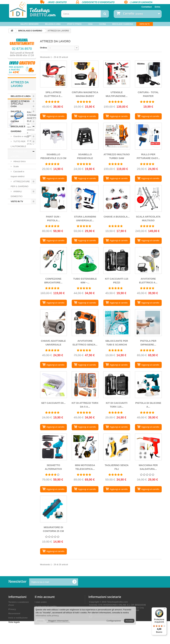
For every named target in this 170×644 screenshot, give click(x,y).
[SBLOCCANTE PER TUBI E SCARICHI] (117, 323)
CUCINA (102, 24)
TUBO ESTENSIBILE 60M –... (85, 281)
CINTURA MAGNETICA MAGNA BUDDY (85, 94)
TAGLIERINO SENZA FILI (117, 467)
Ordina (44, 48)
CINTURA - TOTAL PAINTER (148, 94)
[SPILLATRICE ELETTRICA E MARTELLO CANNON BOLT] (53, 74)
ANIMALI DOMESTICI (17, 194)
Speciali (17, 214)
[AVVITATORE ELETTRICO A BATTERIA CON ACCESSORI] (148, 260)
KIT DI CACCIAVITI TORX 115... (117, 405)
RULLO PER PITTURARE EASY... (148, 156)
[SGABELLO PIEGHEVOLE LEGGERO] (85, 136)
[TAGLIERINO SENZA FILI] (117, 447)
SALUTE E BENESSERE (29, 24)
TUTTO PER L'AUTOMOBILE (18, 144)
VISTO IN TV (145, 24)
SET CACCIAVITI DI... (53, 403)
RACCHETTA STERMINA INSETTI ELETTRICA (35, 227)
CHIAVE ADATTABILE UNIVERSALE (53, 343)
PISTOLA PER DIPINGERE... (148, 343)
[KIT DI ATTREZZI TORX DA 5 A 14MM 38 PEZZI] (85, 385)
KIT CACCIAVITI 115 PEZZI (117, 281)
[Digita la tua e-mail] (54, 582)
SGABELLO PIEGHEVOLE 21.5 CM (53, 156)
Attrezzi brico (19, 161)
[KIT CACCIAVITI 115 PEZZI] (117, 260)
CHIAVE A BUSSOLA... (117, 217)
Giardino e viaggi (21, 136)
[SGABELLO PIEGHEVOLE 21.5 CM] (53, 136)
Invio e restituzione (18, 618)
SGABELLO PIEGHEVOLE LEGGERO (85, 157)
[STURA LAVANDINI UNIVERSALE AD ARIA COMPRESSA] (85, 198)
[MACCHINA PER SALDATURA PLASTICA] (148, 447)
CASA (90, 24)
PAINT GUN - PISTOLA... (53, 218)
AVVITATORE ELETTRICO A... (148, 281)
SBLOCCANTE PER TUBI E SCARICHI (117, 343)
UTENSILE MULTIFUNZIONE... (117, 94)
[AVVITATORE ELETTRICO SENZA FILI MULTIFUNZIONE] (85, 323)
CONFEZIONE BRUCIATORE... (53, 281)
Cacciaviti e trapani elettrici (18, 174)
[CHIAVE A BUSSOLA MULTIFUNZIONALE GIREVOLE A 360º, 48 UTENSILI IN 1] (117, 198)
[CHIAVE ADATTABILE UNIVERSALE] (53, 323)
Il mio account (45, 597)
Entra (157, 7)
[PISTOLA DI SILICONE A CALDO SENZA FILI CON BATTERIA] (148, 385)
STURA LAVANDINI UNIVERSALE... (85, 218)
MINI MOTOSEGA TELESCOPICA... (85, 467)
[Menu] (165, 609)
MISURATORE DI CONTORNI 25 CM (53, 529)
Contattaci (147, 7)
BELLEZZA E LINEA (53, 24)
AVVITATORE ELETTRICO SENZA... (85, 343)
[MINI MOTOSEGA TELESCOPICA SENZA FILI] (85, 447)
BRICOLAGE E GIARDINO (123, 24)
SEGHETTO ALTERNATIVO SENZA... (53, 468)
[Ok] (74, 582)
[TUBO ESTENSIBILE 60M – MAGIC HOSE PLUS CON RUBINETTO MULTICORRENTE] (85, 260)
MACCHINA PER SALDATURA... (148, 467)
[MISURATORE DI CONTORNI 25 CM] (53, 509)
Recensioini (14, 614)
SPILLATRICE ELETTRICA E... (53, 94)
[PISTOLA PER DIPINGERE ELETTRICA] (148, 323)
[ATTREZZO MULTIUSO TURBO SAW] (117, 136)
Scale (16, 166)
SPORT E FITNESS (74, 24)
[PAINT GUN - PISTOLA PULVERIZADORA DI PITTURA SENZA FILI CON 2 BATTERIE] (53, 198)
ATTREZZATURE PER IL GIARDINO (20, 184)
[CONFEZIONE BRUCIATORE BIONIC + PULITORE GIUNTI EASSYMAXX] (53, 260)
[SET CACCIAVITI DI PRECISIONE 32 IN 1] (53, 385)
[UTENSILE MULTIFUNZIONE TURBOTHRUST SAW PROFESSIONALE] (117, 74)
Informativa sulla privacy (47, 616)
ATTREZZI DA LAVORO (19, 154)
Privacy (12, 609)
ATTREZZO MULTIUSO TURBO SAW (117, 156)
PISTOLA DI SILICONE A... (148, 405)
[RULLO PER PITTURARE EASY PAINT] (148, 136)
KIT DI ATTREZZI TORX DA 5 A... (85, 405)
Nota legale (14, 622)
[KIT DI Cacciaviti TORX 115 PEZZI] (117, 385)
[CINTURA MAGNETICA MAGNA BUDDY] (85, 74)
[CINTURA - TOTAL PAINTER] (148, 74)
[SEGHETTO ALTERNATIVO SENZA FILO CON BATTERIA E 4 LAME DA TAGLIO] (53, 447)
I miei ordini (41, 602)
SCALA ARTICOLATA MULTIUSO (148, 218)
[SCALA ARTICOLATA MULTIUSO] (148, 198)
